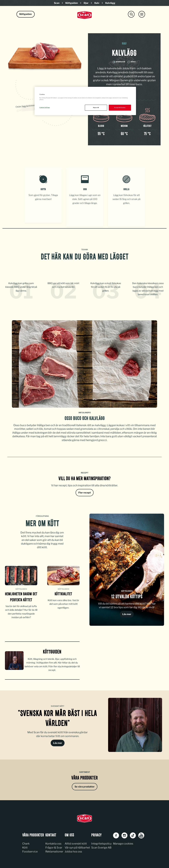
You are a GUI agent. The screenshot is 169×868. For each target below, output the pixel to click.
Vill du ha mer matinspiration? (84, 477)
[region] (85, 101)
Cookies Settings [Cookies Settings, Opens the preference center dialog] (45, 107)
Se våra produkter (85, 785)
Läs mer (127, 613)
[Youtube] (141, 834)
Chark (26, 842)
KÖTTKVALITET (63, 593)
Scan (57, 3)
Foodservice (30, 850)
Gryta (43, 190)
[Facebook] (116, 834)
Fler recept (85, 491)
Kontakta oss (53, 842)
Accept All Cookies (120, 108)
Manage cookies (123, 842)
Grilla (126, 190)
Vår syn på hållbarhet (77, 846)
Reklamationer (54, 850)
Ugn (85, 190)
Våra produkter (84, 777)
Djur (86, 3)
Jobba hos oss (73, 850)
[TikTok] (133, 834)
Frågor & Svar (54, 846)
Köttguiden (72, 3)
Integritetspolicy (101, 842)
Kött (25, 846)
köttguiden (52, 651)
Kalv (97, 3)
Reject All (96, 108)
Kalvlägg (110, 3)
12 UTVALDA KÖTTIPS (127, 596)
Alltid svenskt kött (76, 842)
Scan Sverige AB (101, 846)
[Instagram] (124, 834)
